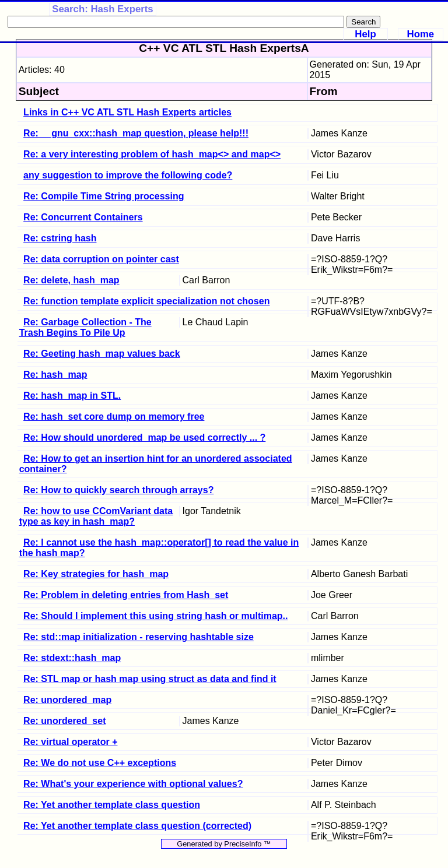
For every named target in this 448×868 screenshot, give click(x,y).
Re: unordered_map (67, 700)
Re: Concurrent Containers (83, 217)
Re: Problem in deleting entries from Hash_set (126, 595)
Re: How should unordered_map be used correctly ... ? (144, 437)
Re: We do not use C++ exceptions (100, 763)
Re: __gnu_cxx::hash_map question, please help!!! (136, 133)
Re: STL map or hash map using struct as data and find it (150, 679)
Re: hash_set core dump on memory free (114, 417)
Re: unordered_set (64, 721)
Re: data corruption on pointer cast (101, 259)
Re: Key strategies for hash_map (96, 574)
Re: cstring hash (60, 238)
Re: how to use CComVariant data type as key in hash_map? (96, 516)
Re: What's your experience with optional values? (133, 784)
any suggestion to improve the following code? (128, 175)
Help (365, 34)
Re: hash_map (55, 375)
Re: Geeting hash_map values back (102, 354)
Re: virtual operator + (70, 742)
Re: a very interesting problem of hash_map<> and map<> (152, 154)
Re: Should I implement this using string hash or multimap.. (155, 616)
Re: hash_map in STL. (72, 396)
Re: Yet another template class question (112, 805)
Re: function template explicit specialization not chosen (146, 301)
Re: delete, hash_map (71, 280)
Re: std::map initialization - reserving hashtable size (139, 637)
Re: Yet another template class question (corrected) (137, 826)
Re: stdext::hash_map (72, 658)
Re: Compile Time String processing (104, 196)
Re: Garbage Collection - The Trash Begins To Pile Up (85, 327)
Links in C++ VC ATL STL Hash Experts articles (127, 112)
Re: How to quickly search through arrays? (118, 490)
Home (421, 34)
